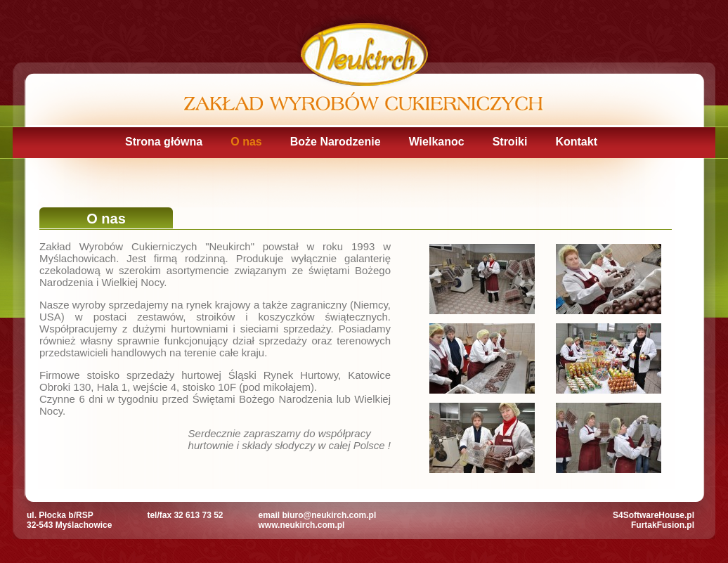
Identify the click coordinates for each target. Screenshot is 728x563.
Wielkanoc (437, 142)
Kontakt (576, 142)
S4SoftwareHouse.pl (654, 515)
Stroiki (510, 142)
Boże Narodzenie (336, 142)
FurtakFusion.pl (663, 525)
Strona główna (164, 142)
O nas (246, 142)
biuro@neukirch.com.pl (330, 515)
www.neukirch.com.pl (302, 525)
